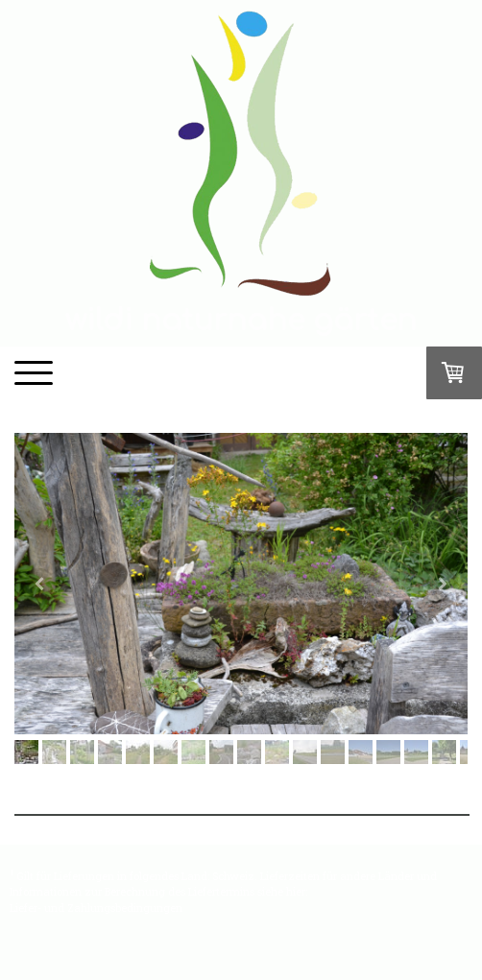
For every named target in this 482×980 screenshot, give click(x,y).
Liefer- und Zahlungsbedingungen (96, 908)
